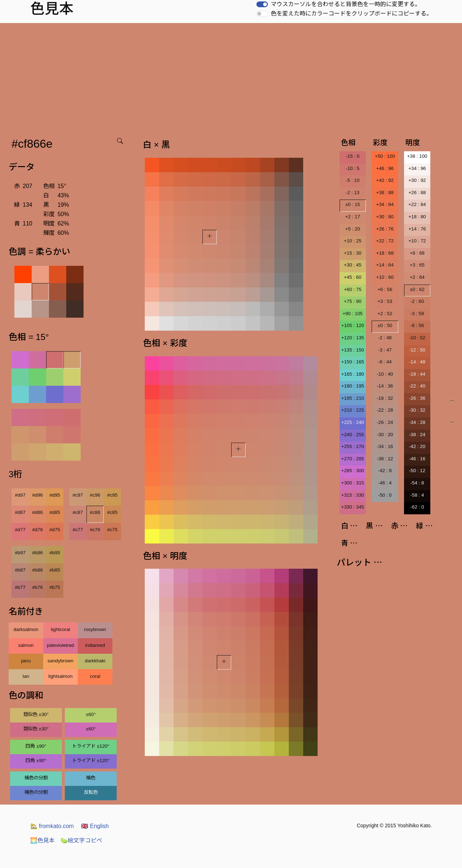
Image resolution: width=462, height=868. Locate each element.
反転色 (91, 792)
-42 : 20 (417, 446)
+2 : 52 (385, 314)
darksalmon (26, 629)
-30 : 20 (385, 435)
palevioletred (60, 645)
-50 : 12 (417, 471)
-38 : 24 (417, 435)
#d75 (55, 530)
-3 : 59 (417, 314)
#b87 (20, 570)
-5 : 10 (353, 180)
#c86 (95, 512)
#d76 (37, 530)
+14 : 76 (417, 229)
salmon (26, 645)
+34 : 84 (385, 204)
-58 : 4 (417, 495)
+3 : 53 (385, 301)
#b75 (55, 587)
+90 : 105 (353, 314)
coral (95, 676)
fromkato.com (52, 826)
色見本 (42, 840)
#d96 (37, 495)
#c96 (95, 495)
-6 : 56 (417, 325)
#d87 (20, 512)
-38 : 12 (385, 459)
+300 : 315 (353, 483)
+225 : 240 (353, 422)
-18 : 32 (385, 398)
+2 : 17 (353, 217)
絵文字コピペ (81, 840)
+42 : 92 (385, 180)
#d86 (37, 512)
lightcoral (60, 629)
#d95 (55, 495)
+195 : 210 (353, 398)
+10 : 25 (353, 241)
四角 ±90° (36, 746)
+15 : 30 (353, 253)
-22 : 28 (385, 410)
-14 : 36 (385, 386)
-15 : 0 (353, 156)
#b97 (20, 553)
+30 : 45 (353, 265)
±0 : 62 (417, 289)
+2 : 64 (417, 277)
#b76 (37, 587)
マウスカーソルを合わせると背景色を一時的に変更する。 (346, 4)
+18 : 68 (385, 253)
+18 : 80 (417, 217)
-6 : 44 (385, 362)
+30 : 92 (417, 180)
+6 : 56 (385, 289)
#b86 (37, 570)
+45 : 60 (353, 277)
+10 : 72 (417, 241)
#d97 (20, 495)
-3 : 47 (385, 350)
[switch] (262, 4)
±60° (91, 714)
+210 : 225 (353, 410)
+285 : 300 (353, 471)
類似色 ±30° (36, 714)
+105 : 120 (353, 325)
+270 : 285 (353, 459)
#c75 (113, 530)
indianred (95, 645)
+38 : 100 (417, 156)
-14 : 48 (417, 362)
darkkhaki (95, 661)
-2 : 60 (417, 301)
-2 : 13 (353, 193)
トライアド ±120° (91, 746)
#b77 (20, 587)
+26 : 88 (417, 193)
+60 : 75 (353, 289)
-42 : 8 (385, 471)
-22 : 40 (417, 386)
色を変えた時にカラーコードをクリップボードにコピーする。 (351, 14)
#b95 (55, 553)
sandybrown (60, 661)
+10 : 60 (385, 277)
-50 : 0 (385, 495)
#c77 (78, 530)
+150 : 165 (353, 362)
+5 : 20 (353, 229)
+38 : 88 (385, 193)
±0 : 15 (353, 204)
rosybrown (95, 629)
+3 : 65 (417, 265)
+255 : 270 (353, 446)
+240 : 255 (353, 435)
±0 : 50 (385, 325)
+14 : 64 (385, 265)
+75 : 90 (353, 301)
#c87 (78, 512)
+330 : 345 (353, 507)
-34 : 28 (417, 422)
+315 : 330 (353, 495)
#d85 (55, 512)
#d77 (20, 530)
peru (26, 661)
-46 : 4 (385, 483)
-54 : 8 (417, 483)
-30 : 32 (417, 410)
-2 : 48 (385, 338)
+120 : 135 (353, 338)
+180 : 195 (353, 386)
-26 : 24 (385, 422)
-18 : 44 (417, 374)
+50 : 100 (385, 156)
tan (26, 676)
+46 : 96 (385, 168)
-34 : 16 (385, 446)
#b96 (37, 553)
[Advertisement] (231, 77)
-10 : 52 (417, 338)
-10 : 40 (385, 374)
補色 (91, 778)
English (95, 826)
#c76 (95, 530)
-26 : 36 (417, 398)
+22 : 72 (385, 241)
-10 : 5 (353, 168)
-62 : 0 (417, 507)
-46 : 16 (417, 459)
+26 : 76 (385, 229)
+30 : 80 (385, 217)
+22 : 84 (417, 204)
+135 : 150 (353, 350)
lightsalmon (60, 676)
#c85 (113, 512)
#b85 (55, 570)
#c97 (78, 495)
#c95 (113, 495)
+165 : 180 (353, 374)
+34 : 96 (417, 168)
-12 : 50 (417, 350)
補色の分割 (36, 778)
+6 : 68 (417, 253)
